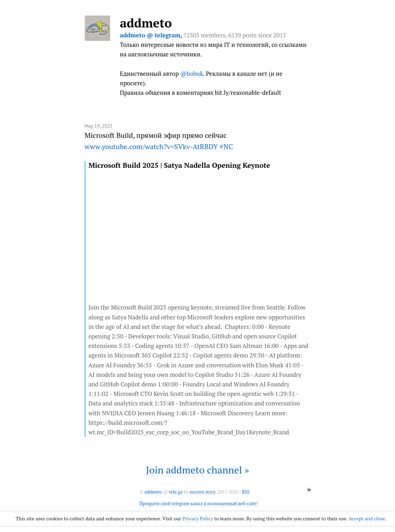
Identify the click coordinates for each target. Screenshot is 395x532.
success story (202, 492)
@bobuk (192, 74)
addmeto (146, 23)
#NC (226, 146)
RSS (246, 492)
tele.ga (176, 492)
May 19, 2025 (99, 126)
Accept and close (367, 518)
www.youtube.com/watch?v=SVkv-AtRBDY (151, 146)
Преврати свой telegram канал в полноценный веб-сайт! (199, 504)
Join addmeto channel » (197, 470)
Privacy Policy (198, 518)
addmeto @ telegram (150, 35)
